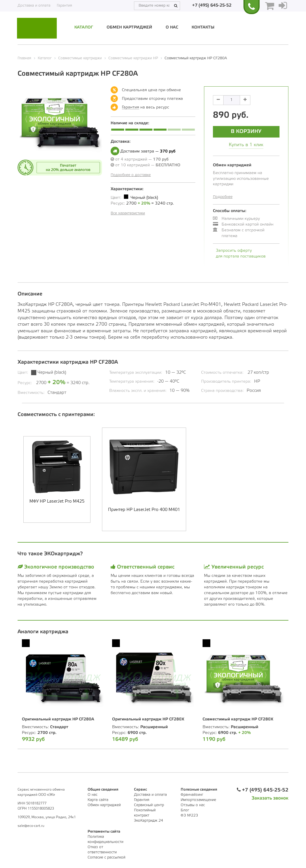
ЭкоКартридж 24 (149, 821)
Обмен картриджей (129, 27)
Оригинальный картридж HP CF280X (148, 719)
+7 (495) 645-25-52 (212, 5)
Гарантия (64, 6)
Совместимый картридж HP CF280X (238, 719)
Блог (185, 810)
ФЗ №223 (189, 815)
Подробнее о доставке (131, 175)
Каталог (84, 27)
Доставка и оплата (34, 6)
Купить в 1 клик (246, 145)
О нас (172, 27)
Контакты (203, 27)
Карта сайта (98, 800)
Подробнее (223, 197)
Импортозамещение (198, 800)
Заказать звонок (270, 798)
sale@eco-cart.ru (31, 826)
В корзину (246, 131)
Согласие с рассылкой (106, 857)
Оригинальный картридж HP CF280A (58, 719)
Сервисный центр (149, 805)
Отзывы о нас (193, 805)
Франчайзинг (192, 795)
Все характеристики (128, 213)
